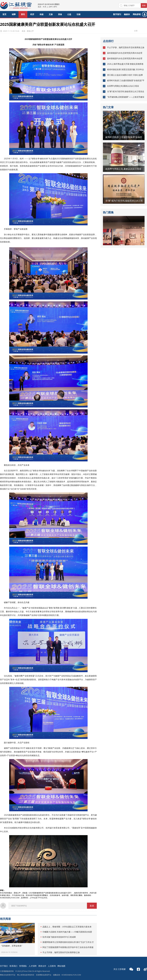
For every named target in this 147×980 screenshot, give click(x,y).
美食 (60, 14)
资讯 (23, 14)
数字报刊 (117, 14)
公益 (69, 14)
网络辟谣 (137, 14)
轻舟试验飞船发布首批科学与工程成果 (59, 937)
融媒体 (127, 14)
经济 (32, 14)
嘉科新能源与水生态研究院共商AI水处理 (125, 53)
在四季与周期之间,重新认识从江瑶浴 (123, 86)
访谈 (79, 14)
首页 (4, 14)
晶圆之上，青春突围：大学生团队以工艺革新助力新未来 (67, 927)
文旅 (51, 14)
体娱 (42, 14)
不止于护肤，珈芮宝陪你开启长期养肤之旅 (61, 952)
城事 (14, 14)
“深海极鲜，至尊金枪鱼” (12, 946)
